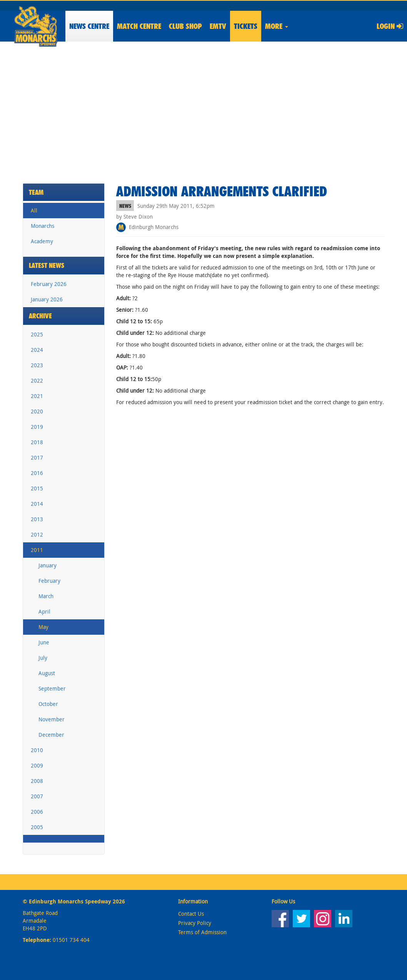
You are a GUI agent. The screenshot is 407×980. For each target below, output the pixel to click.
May (43, 627)
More (277, 26)
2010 (37, 750)
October (48, 704)
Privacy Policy (195, 923)
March (46, 596)
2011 (37, 550)
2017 (37, 457)
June (44, 642)
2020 (37, 411)
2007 (37, 796)
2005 (37, 827)
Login (390, 26)
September (52, 688)
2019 (37, 427)
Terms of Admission (202, 932)
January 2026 (47, 299)
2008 (37, 781)
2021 (37, 396)
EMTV (218, 26)
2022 (37, 380)
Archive (40, 316)
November (52, 719)
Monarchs (43, 226)
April (44, 611)
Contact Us (191, 914)
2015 (37, 488)
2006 (37, 812)
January (48, 565)
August (47, 673)
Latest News (47, 265)
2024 (37, 350)
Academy (42, 241)
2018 (37, 442)
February (49, 581)
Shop (185, 26)
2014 (37, 504)
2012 (37, 534)
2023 (37, 365)
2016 (37, 473)
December (51, 735)
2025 (37, 334)
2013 (37, 519)
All (34, 210)
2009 (37, 765)
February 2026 (49, 284)
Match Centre (139, 26)
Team (36, 192)
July (43, 658)
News (89, 26)
